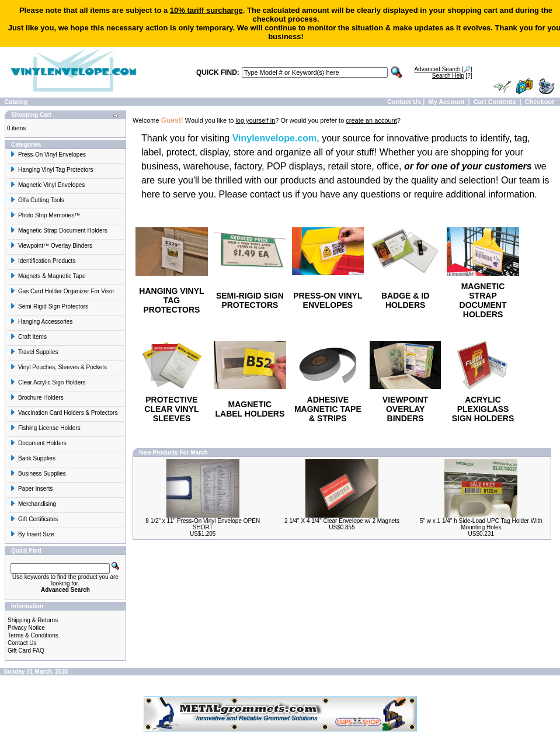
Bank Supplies (33, 458)
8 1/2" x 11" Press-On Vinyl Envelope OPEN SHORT (203, 524)
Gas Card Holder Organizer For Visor (62, 291)
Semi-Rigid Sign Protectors (49, 306)
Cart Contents (495, 102)
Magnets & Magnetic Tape (48, 276)
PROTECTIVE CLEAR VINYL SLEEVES (171, 409)
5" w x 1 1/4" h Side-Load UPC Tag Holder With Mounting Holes (481, 524)
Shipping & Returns (33, 620)
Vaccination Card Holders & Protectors (64, 413)
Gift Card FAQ (26, 651)
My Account (446, 102)
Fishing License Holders (45, 428)
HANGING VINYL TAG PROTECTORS (171, 300)
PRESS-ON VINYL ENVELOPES (328, 300)
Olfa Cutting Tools (37, 200)
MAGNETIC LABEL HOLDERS (250, 409)
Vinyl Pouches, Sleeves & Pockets (58, 367)
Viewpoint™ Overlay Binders (51, 246)
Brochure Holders (37, 398)
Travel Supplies (34, 352)
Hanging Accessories (41, 322)
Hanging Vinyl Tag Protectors (52, 170)
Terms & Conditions (33, 635)
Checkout (540, 102)
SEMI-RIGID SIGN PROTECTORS (250, 300)
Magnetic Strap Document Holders (59, 230)
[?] (452, 76)
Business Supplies (38, 474)
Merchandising (33, 504)
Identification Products (43, 261)
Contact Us (404, 102)
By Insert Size (32, 534)
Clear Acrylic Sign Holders (48, 382)
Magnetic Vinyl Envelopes (47, 185)
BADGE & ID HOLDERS (405, 300)
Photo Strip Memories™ (45, 215)
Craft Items (28, 337)
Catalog (16, 102)
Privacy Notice (26, 628)
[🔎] (443, 69)
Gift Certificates (34, 519)
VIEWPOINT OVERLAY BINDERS (406, 409)
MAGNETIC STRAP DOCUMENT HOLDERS (483, 300)
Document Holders (38, 443)
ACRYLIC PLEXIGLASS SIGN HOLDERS (483, 409)
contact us (271, 194)
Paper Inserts (31, 489)
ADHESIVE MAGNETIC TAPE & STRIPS (328, 409)
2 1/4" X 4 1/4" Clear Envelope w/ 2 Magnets (342, 521)
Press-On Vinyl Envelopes (48, 155)
